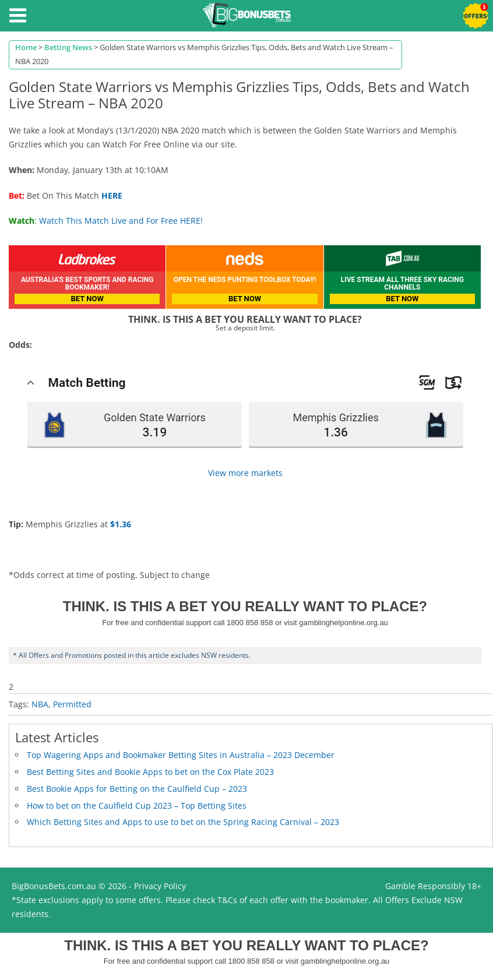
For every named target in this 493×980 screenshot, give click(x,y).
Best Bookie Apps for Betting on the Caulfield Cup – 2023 (137, 789)
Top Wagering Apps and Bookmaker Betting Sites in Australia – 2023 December (181, 755)
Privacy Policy (160, 886)
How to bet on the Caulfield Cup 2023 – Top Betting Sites (137, 805)
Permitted (72, 704)
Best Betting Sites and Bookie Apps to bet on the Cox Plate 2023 (150, 772)
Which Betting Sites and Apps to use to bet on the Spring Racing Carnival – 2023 (183, 822)
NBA (40, 704)
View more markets (245, 473)
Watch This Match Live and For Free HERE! (121, 221)
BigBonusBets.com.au (54, 886)
